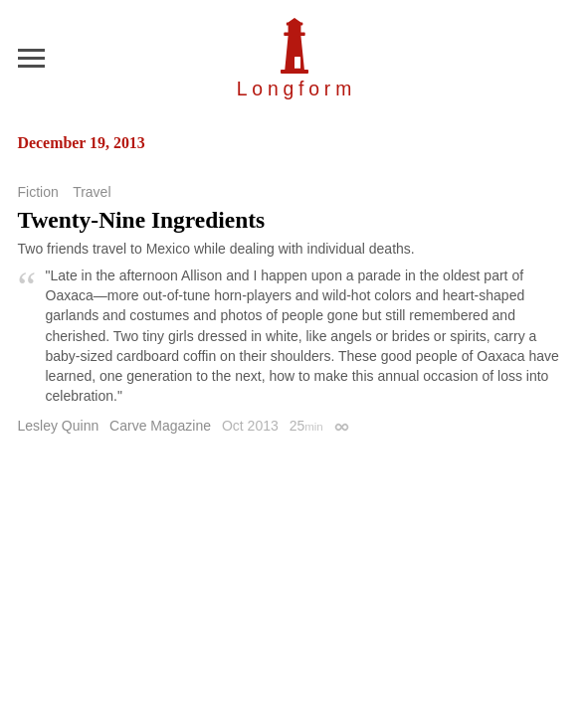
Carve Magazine (160, 426)
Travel (92, 192)
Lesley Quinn (59, 426)
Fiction (38, 192)
